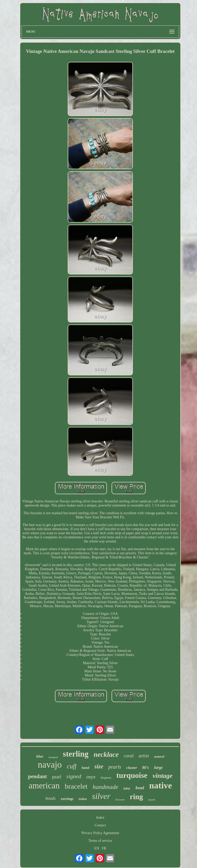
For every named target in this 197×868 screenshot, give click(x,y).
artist (144, 756)
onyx (91, 777)
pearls (115, 767)
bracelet (76, 786)
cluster (132, 768)
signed (74, 776)
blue (40, 756)
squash (151, 800)
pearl (57, 777)
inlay (127, 788)
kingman (106, 778)
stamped (53, 757)
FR (104, 848)
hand (85, 768)
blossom (120, 799)
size (99, 766)
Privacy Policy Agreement (100, 833)
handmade (105, 787)
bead (140, 788)
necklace (106, 755)
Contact (100, 825)
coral (129, 756)
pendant (37, 776)
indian (83, 799)
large (159, 767)
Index (100, 818)
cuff (72, 766)
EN (97, 848)
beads (51, 798)
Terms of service (100, 841)
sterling (76, 754)
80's (146, 767)
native (161, 785)
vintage (163, 776)
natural (159, 756)
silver (101, 796)
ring (136, 797)
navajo (50, 765)
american (44, 786)
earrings (67, 799)
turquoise (132, 775)
